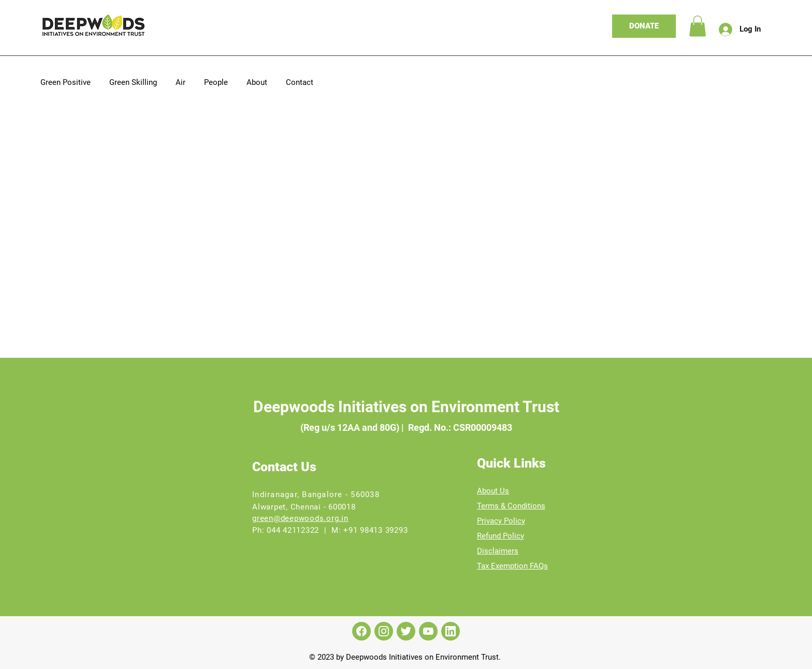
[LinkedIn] (451, 631)
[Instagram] (384, 631)
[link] (698, 26)
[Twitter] (406, 631)
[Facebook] (361, 631)
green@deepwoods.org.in (300, 518)
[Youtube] (428, 631)
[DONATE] (644, 26)
